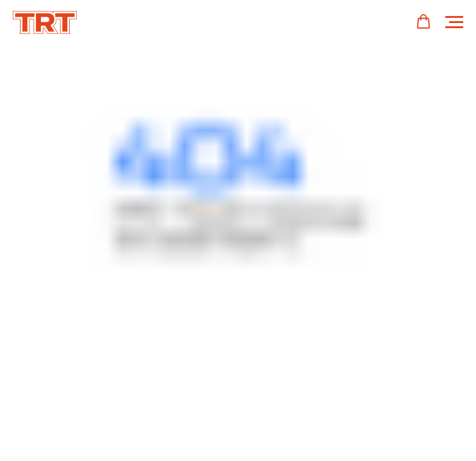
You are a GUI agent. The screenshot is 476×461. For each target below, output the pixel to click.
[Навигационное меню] (454, 22)
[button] (423, 22)
